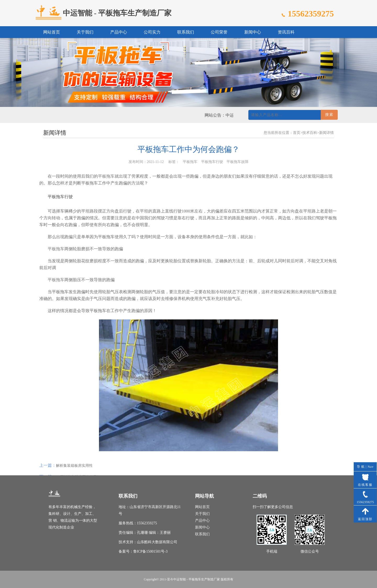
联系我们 (186, 32)
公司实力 (152, 32)
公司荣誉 (219, 32)
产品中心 (119, 32)
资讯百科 (286, 32)
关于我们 (85, 32)
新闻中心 (253, 32)
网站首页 (52, 32)
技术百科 (310, 133)
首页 (297, 133)
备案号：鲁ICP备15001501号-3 (143, 551)
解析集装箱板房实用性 (74, 471)
